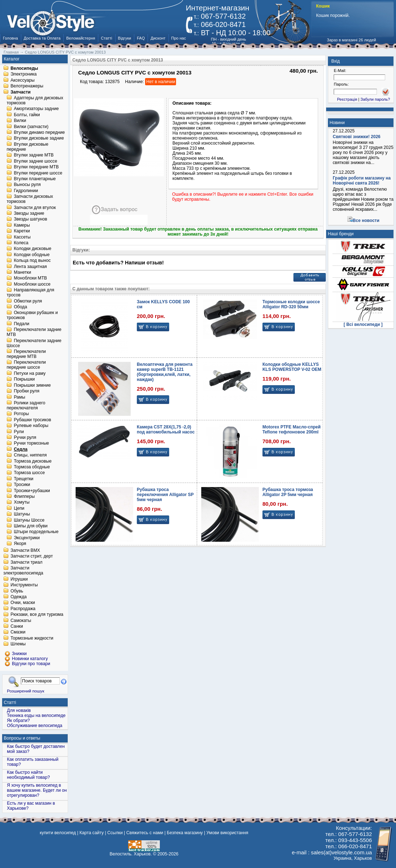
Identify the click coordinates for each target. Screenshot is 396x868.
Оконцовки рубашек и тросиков (32, 315)
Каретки (22, 231)
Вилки (20, 121)
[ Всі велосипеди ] (363, 324)
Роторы (21, 414)
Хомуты (22, 503)
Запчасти (21, 92)
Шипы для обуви (31, 526)
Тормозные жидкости (32, 638)
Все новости (366, 221)
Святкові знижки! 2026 (357, 137)
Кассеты (22, 237)
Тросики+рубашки (32, 491)
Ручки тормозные (31, 444)
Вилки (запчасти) (31, 127)
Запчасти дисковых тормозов (30, 199)
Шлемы (18, 644)
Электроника (24, 74)
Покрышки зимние (32, 385)
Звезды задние (29, 213)
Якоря (20, 544)
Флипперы (24, 496)
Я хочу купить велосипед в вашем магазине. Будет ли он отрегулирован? (37, 790)
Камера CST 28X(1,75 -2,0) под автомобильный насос (166, 430)
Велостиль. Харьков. (131, 854)
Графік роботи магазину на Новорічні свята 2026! (362, 181)
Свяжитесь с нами (145, 833)
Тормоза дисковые (33, 461)
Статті (106, 38)
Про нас (179, 38)
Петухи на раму (30, 373)
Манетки (22, 272)
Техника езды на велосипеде (36, 715)
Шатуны (22, 514)
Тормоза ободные (32, 467)
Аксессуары (22, 80)
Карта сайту (92, 833)
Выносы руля (27, 185)
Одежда (19, 597)
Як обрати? (18, 721)
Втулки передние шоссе (38, 173)
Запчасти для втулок (35, 208)
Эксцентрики (27, 538)
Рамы (19, 397)
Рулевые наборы (31, 426)
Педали (21, 324)
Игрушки (19, 579)
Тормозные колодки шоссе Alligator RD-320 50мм (291, 304)
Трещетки (23, 479)
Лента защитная (30, 267)
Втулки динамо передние (39, 132)
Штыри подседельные (36, 532)
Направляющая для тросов (30, 293)
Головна (10, 38)
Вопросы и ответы (22, 738)
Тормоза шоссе (29, 473)
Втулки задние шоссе (35, 161)
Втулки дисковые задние (39, 138)
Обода (20, 307)
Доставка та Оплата (42, 38)
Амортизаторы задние (36, 109)
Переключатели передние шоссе (26, 365)
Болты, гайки (27, 115)
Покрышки (24, 380)
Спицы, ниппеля (30, 455)
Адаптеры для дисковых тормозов (35, 100)
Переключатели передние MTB (26, 354)
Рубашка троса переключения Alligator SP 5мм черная (165, 495)
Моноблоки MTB (30, 278)
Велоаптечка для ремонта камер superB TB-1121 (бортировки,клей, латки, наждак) (165, 372)
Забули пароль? (375, 99)
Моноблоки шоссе (32, 284)
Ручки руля (25, 437)
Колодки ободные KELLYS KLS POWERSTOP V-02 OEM (292, 367)
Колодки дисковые (32, 249)
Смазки (18, 632)
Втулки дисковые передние (27, 147)
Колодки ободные (31, 255)
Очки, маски (23, 603)
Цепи (19, 508)
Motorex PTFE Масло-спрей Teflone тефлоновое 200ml (292, 430)
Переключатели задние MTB (34, 332)
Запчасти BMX (25, 550)
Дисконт (158, 38)
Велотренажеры (27, 86)
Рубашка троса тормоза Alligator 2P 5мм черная (288, 492)
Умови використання (227, 833)
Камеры (22, 225)
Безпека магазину (185, 833)
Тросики (22, 485)
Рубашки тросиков (32, 420)
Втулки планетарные (35, 179)
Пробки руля (26, 391)
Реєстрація (347, 99)
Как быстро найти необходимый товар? (28, 775)
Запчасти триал (26, 562)
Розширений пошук (26, 691)
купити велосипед (58, 833)
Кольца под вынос (32, 261)
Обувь (17, 591)
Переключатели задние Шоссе (34, 343)
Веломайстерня (81, 38)
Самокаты (21, 621)
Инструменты (24, 585)
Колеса (21, 243)
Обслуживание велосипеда (35, 726)
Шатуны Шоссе (29, 520)
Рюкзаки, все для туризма (37, 615)
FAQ (141, 38)
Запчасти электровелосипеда (23, 571)
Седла (21, 449)
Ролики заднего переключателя (26, 405)
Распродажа (23, 609)
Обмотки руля (28, 301)
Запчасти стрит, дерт (32, 556)
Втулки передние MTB (36, 167)
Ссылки (115, 833)
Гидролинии (26, 191)
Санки (17, 626)
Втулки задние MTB (34, 155)
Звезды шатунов (30, 219)
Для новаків (19, 710)
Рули (19, 432)
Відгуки (125, 38)
